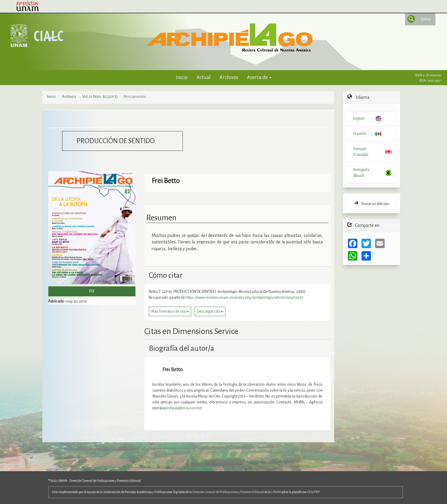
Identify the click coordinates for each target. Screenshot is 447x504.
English (359, 119)
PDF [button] (92, 291)
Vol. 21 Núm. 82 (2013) (100, 97)
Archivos (229, 77)
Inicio (182, 77)
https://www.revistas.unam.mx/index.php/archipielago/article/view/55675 (244, 298)
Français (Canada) (361, 152)
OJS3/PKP (313, 492)
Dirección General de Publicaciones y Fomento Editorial (228, 492)
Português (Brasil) (361, 173)
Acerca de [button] (259, 77)
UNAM (276, 492)
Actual (204, 77)
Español (360, 134)
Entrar (426, 19)
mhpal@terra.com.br (184, 408)
